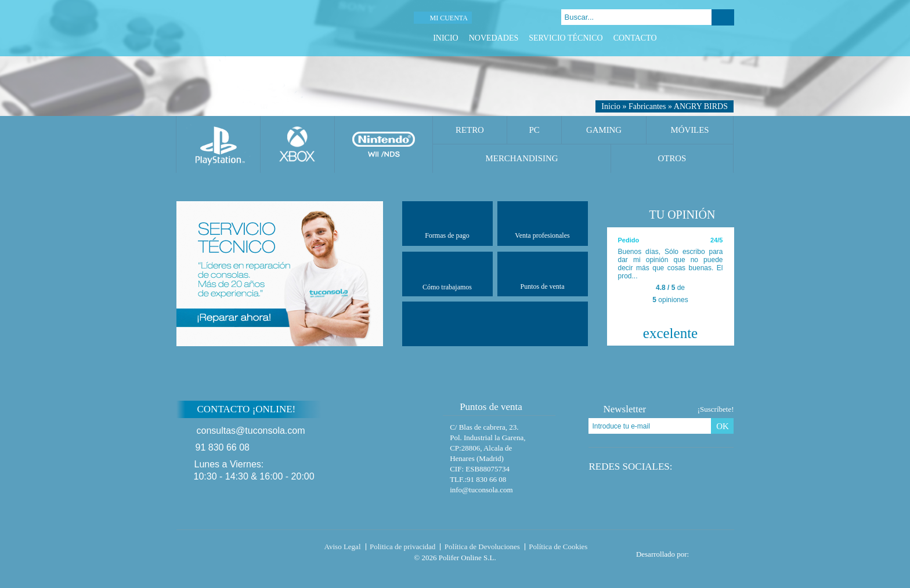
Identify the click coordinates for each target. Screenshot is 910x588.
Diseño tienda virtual (714, 551)
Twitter (699, 38)
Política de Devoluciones (482, 547)
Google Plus (714, 38)
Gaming (604, 130)
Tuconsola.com (225, 549)
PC (534, 130)
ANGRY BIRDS (701, 106)
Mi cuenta (448, 18)
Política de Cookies (558, 547)
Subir (762, 417)
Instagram (728, 38)
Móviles (689, 130)
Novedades (494, 38)
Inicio (446, 38)
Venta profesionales (542, 223)
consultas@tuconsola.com (251, 431)
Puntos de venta (543, 274)
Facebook (685, 38)
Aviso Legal (343, 547)
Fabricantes (647, 106)
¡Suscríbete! (716, 409)
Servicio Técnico (566, 38)
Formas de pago (447, 223)
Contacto (635, 38)
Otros (672, 158)
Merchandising (522, 158)
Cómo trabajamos (447, 274)
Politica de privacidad (402, 547)
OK (723, 426)
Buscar (723, 17)
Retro (470, 130)
